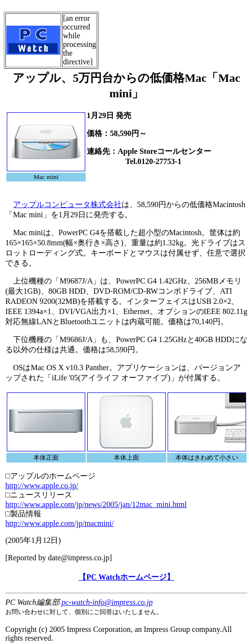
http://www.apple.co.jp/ (42, 486)
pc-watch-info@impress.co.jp (107, 602)
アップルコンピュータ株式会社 (67, 204)
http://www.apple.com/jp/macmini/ (60, 523)
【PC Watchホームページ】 (126, 577)
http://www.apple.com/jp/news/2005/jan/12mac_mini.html (96, 504)
